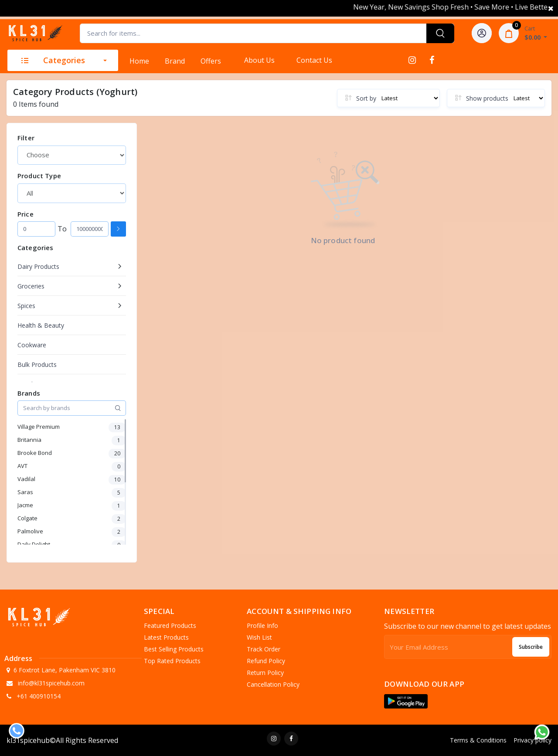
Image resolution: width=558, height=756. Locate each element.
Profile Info (262, 625)
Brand (175, 61)
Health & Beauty (41, 325)
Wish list (259, 637)
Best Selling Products (174, 649)
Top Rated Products (172, 661)
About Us (259, 60)
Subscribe (531, 647)
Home (139, 61)
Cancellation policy (273, 684)
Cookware (32, 345)
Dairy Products (38, 266)
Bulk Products (37, 364)
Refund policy (266, 661)
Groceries (31, 286)
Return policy (265, 673)
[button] (406, 701)
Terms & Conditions (478, 740)
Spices (26, 306)
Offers (211, 61)
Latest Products (166, 637)
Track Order (264, 649)
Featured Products (170, 625)
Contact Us (314, 60)
